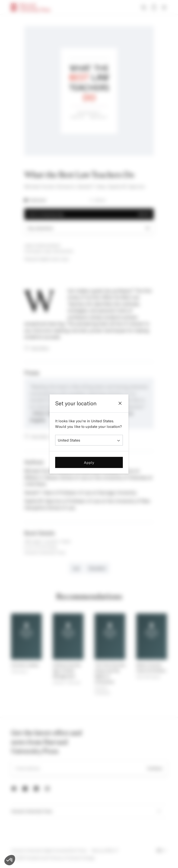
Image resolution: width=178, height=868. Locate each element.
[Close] (120, 403)
